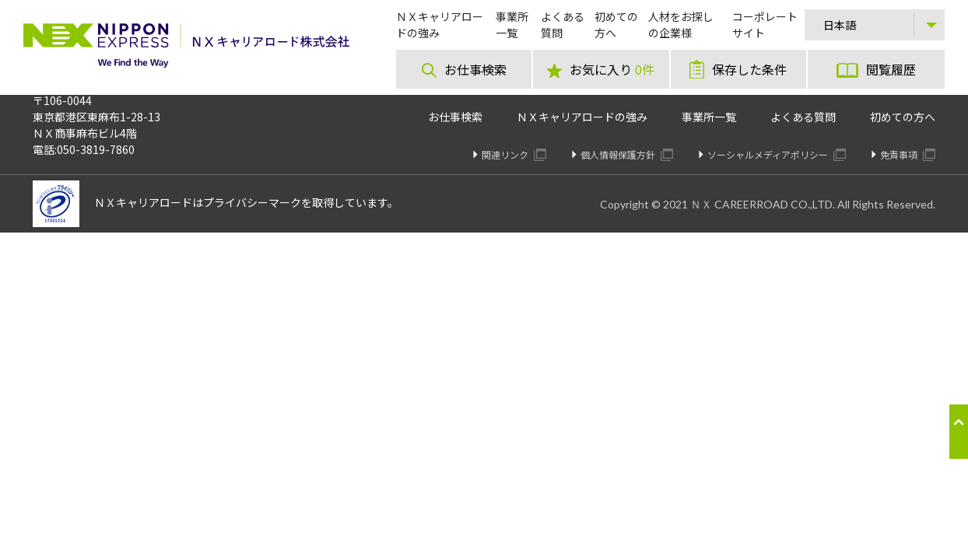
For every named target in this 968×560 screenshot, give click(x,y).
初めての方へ (903, 117)
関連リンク (514, 154)
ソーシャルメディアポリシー (777, 154)
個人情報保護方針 (627, 154)
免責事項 (908, 154)
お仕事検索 (455, 117)
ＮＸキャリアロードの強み (582, 117)
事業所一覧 (709, 117)
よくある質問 (803, 117)
